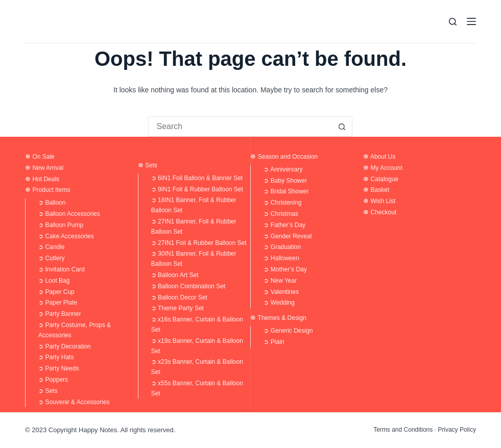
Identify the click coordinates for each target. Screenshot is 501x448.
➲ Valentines (281, 292)
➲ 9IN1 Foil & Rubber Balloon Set (197, 189)
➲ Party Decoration (65, 346)
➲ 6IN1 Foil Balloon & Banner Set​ (197, 178)
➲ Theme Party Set (177, 308)
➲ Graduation (282, 247)
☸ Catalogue (381, 179)
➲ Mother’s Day (285, 269)
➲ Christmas (281, 214)
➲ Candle (51, 247)
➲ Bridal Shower (286, 191)
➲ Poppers (53, 380)
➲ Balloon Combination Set (188, 286)
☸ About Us (379, 157)
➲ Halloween (281, 258)
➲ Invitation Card (62, 269)
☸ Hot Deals (42, 179)
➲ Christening (282, 203)
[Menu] (471, 21)
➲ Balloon (52, 203)
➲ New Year (280, 281)
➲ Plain (274, 342)
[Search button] (342, 127)
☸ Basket (376, 190)
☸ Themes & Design (278, 318)
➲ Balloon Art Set (175, 275)
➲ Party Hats (56, 357)
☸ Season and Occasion (284, 157)
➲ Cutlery (51, 258)
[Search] (453, 22)
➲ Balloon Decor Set (179, 297)
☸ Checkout (380, 212)
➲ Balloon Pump (61, 225)
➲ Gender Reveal (288, 236)
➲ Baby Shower (285, 181)
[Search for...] (240, 127)
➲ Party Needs (58, 368)
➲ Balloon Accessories (69, 214)
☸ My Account (383, 168)
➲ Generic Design (288, 331)
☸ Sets (148, 165)
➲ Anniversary (283, 169)
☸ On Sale (40, 157)
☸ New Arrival (44, 168)
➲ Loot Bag (54, 281)
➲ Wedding (279, 303)
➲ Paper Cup (56, 292)
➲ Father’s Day (284, 225)
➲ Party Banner (59, 314)
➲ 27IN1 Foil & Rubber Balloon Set (199, 243)
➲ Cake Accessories (66, 236)
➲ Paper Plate (58, 303)
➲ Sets (48, 391)
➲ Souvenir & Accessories (74, 402)
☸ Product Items (47, 190)
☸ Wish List (379, 201)
